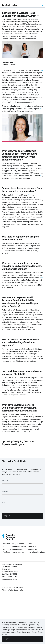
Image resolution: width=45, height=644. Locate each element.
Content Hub (32, 549)
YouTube (7, 552)
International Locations (36, 552)
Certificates (32, 546)
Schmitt (13, 195)
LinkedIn (6, 544)
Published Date (7, 62)
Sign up (22, 516)
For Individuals (18, 549)
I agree (7, 639)
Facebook (7, 549)
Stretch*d (37, 70)
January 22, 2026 (8, 65)
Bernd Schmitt (34, 176)
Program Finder (18, 544)
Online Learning (18, 552)
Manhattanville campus (32, 278)
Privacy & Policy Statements (12, 590)
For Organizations (19, 546)
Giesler (25, 195)
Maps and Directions (9, 580)
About (30, 544)
